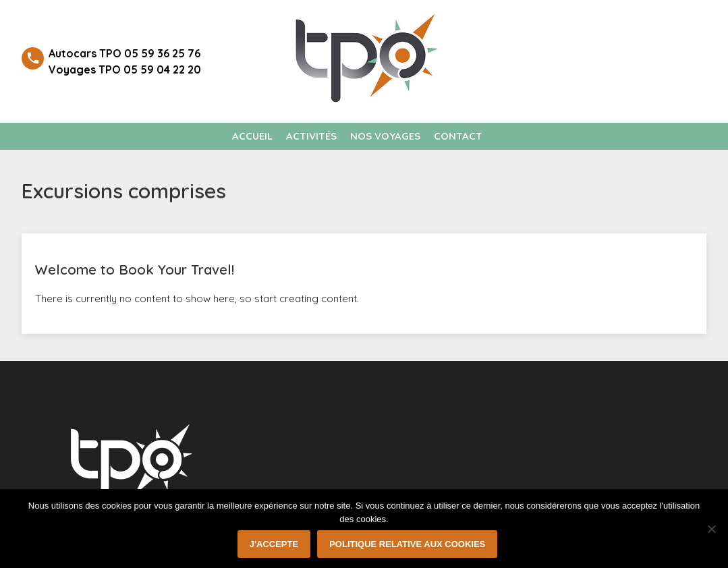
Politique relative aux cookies (407, 544)
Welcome (654, 27)
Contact (458, 136)
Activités (311, 136)
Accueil (252, 136)
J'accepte (274, 544)
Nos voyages (385, 136)
